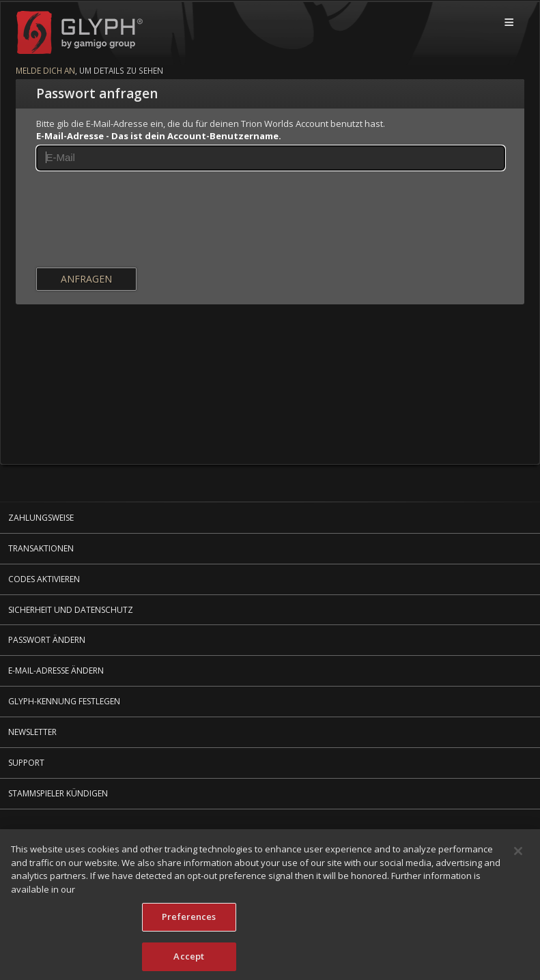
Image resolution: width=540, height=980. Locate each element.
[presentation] (140, 229)
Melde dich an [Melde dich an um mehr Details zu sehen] (45, 70)
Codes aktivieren (44, 579)
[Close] (518, 853)
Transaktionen (41, 548)
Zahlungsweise (41, 518)
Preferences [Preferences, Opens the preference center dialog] (189, 919)
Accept (189, 958)
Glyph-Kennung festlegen (64, 701)
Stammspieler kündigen (58, 793)
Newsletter (32, 732)
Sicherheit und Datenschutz (71, 610)
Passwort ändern (47, 640)
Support (26, 763)
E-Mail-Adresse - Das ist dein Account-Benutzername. (159, 136)
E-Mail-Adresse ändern (56, 671)
